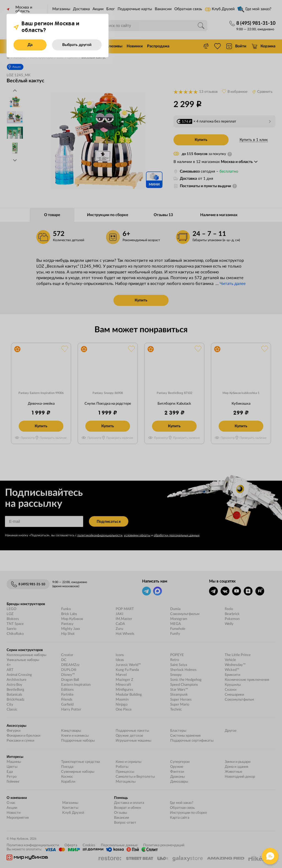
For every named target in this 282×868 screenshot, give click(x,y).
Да (30, 45)
